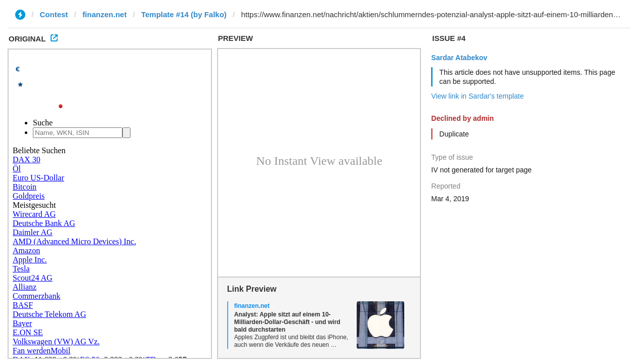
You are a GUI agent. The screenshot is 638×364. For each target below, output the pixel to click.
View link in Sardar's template (477, 96)
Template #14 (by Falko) (184, 14)
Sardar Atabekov (459, 58)
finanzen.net (105, 14)
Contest (54, 14)
